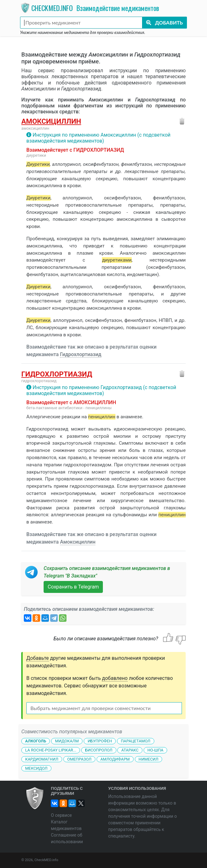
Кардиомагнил (42, 759)
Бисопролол (99, 750)
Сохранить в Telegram (73, 587)
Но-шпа (155, 750)
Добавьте (38, 658)
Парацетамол (135, 741)
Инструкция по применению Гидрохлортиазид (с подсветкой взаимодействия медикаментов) (101, 390)
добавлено (115, 678)
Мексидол (36, 768)
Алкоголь (36, 741)
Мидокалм (67, 741)
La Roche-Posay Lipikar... (51, 750)
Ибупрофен (100, 741)
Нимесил (149, 759)
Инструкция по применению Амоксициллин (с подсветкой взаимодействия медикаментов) (98, 138)
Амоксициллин (51, 121)
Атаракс (130, 750)
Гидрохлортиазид (81, 354)
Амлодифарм (115, 759)
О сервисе (61, 815)
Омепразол (79, 759)
